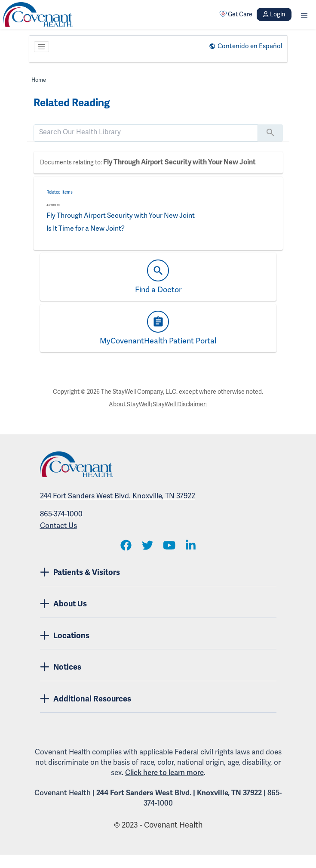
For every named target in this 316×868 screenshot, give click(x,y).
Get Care (236, 14)
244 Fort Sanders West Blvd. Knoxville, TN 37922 (118, 496)
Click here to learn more (164, 773)
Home (39, 80)
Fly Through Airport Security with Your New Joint (179, 162)
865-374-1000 (61, 514)
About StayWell (129, 404)
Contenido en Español (250, 46)
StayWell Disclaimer (179, 404)
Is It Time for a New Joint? (87, 229)
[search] (146, 132)
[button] (304, 14)
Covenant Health (63, 793)
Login (274, 14)
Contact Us (58, 526)
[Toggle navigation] (42, 47)
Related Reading (72, 103)
